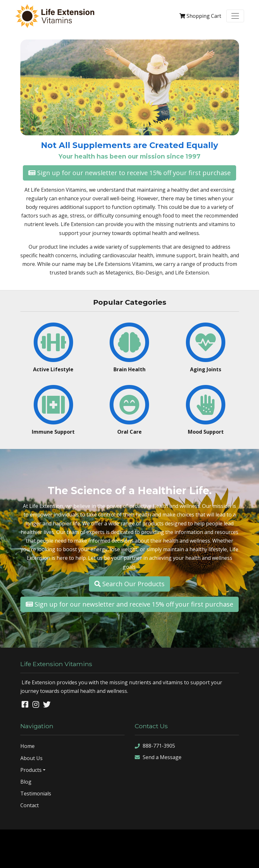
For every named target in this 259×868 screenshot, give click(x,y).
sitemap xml (121, 858)
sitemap (98, 858)
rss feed (144, 858)
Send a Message (158, 757)
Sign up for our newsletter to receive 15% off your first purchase (129, 173)
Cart (200, 16)
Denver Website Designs (146, 839)
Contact (30, 805)
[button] (37, 90)
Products (31, 770)
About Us (31, 758)
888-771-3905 (155, 746)
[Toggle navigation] (235, 16)
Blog (26, 782)
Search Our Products (129, 584)
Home (27, 746)
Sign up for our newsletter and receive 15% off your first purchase (129, 604)
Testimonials (36, 793)
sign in (163, 858)
